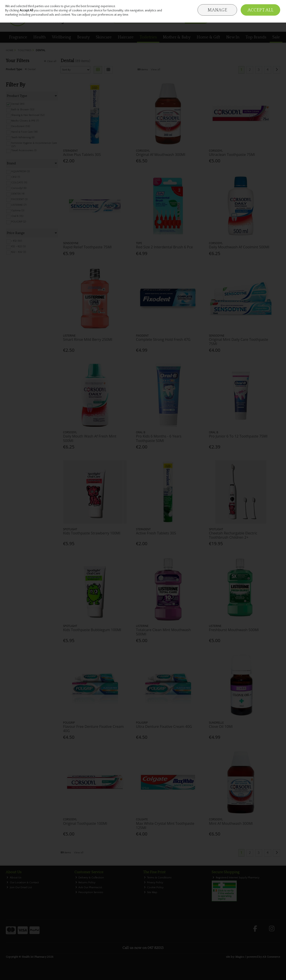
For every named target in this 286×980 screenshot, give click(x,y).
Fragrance (18, 37)
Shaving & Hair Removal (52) (28, 115)
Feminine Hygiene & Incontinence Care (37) (34, 145)
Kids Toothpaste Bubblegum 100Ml (92, 630)
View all (156, 70)
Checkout (270, 19)
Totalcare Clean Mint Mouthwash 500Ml (163, 632)
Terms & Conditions (158, 878)
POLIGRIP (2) (19, 222)
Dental (30, 69)
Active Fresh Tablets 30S (156, 533)
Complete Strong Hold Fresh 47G (163, 339)
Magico (240, 957)
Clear (50, 61)
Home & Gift (208, 37)
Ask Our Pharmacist (89, 887)
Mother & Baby (177, 37)
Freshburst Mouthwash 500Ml (234, 630)
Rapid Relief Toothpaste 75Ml (87, 247)
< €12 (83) (17, 241)
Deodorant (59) (21, 126)
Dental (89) (18, 104)
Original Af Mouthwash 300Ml (161, 155)
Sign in (269, 7)
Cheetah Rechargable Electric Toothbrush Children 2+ (233, 535)
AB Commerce (271, 957)
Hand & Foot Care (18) (24, 132)
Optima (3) (18, 210)
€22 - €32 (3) (19, 252)
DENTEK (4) (18, 194)
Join (278, 7)
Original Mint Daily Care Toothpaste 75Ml (239, 342)
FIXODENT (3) (19, 199)
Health (40, 37)
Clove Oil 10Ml (221, 727)
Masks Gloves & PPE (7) (25, 121)
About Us (14, 878)
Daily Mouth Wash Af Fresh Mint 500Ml (90, 438)
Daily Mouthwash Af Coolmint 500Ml (239, 247)
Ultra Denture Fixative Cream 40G (164, 727)
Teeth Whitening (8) (23, 137)
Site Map (151, 892)
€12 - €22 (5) (19, 246)
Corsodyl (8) (19, 188)
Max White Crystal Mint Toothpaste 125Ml (165, 826)
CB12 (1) (16, 177)
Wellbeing (61, 37)
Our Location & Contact (23, 883)
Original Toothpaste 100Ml (85, 823)
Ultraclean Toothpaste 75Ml (232, 155)
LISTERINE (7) (19, 205)
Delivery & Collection (90, 878)
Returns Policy (85, 883)
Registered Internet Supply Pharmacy (236, 878)
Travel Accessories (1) (24, 150)
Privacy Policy (154, 883)
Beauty (83, 37)
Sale (276, 37)
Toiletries (148, 37)
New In (233, 37)
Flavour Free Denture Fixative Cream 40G (93, 729)
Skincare (104, 37)
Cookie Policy (154, 887)
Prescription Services (89, 892)
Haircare (126, 37)
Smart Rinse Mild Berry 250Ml (88, 339)
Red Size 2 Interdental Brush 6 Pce (164, 247)
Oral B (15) (17, 216)
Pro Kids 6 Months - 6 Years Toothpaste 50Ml (159, 438)
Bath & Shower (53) (23, 110)
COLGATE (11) (19, 183)
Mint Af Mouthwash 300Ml (231, 823)
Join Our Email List (19, 887)
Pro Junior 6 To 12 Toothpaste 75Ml (238, 436)
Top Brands (256, 37)
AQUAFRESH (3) (21, 171)
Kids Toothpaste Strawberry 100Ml (92, 533)
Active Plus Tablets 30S (82, 155)
